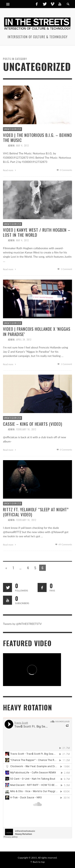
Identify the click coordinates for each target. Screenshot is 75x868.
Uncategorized (12, 129)
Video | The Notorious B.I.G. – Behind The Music (37, 137)
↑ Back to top (38, 862)
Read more (10, 170)
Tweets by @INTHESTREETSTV (22, 624)
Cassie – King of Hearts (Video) (33, 424)
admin (11, 146)
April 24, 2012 (24, 340)
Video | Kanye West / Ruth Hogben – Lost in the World (37, 232)
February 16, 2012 (26, 429)
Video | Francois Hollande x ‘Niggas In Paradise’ (37, 331)
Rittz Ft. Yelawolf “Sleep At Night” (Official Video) (36, 512)
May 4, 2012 (22, 146)
